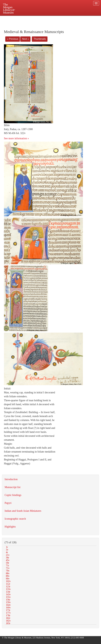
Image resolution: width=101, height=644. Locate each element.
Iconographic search (15, 519)
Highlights (10, 527)
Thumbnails (40, 39)
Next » (25, 39)
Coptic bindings (13, 495)
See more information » (16, 138)
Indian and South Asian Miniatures (23, 511)
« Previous (13, 39)
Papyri (8, 503)
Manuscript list (13, 487)
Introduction (11, 479)
